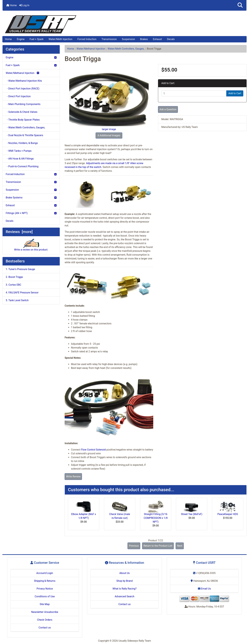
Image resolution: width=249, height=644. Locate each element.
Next (180, 546)
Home (12, 5)
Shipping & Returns (45, 581)
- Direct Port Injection (18, 96)
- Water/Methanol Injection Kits (24, 81)
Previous (134, 546)
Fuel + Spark (37, 39)
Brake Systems (31, 198)
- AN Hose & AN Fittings (20, 159)
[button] (240, 5)
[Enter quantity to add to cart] (194, 93)
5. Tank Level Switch (17, 300)
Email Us (204, 589)
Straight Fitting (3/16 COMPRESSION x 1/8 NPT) (156, 518)
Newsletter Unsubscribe (45, 612)
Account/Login (45, 573)
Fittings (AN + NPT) (31, 213)
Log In (24, 5)
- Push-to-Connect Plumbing (22, 166)
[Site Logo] (124, 24)
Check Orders (45, 620)
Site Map (45, 604)
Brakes (144, 39)
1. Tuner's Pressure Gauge (20, 269)
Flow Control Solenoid (93, 450)
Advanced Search (124, 596)
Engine (21, 39)
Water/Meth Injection (61, 39)
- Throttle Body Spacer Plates (23, 120)
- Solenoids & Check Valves (22, 112)
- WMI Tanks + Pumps (19, 151)
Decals (171, 39)
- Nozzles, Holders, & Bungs (22, 143)
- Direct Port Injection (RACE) (23, 89)
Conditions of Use (45, 596)
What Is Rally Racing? (124, 589)
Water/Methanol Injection (91, 49)
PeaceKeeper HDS (228, 514)
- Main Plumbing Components (23, 104)
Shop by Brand (124, 581)
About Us (124, 573)
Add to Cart (235, 93)
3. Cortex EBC (13, 285)
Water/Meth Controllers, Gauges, (126, 49)
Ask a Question (168, 109)
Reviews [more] (19, 232)
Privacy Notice (45, 589)
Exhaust (157, 39)
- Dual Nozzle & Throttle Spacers (24, 135)
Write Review (73, 476)
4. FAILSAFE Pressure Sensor (22, 293)
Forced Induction (87, 39)
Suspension (128, 39)
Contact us (45, 628)
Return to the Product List (158, 546)
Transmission (109, 39)
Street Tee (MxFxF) (192, 514)
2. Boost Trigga (14, 277)
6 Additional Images (109, 135)
